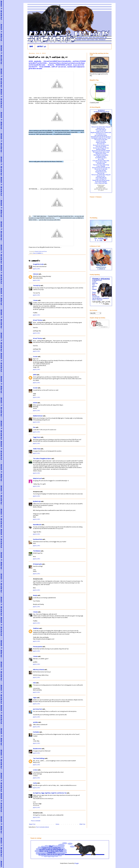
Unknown (36, 274)
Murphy (35, 595)
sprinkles (35, 722)
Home (57, 824)
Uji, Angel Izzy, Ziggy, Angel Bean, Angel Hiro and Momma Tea (50, 793)
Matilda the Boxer (38, 416)
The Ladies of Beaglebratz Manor (42, 459)
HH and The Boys (38, 320)
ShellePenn (36, 628)
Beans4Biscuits (37, 525)
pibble (35, 375)
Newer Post (32, 824)
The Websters (37, 551)
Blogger (77, 863)
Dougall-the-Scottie (38, 264)
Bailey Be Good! (37, 479)
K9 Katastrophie (37, 564)
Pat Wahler (36, 732)
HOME (31, 47)
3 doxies (35, 300)
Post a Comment (36, 821)
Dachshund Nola (38, 539)
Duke (34, 683)
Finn (34, 427)
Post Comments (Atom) (42, 827)
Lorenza (35, 770)
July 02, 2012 (37, 269)
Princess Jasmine (38, 647)
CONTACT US (42, 47)
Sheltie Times (37, 449)
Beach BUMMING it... (38, 253)
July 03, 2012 (37, 788)
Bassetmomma (37, 749)
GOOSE (35, 403)
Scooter (35, 357)
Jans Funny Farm (38, 709)
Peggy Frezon (37, 437)
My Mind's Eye (37, 501)
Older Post (82, 824)
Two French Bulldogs (39, 758)
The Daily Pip (37, 286)
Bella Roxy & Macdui (39, 670)
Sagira (35, 698)
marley (35, 783)
